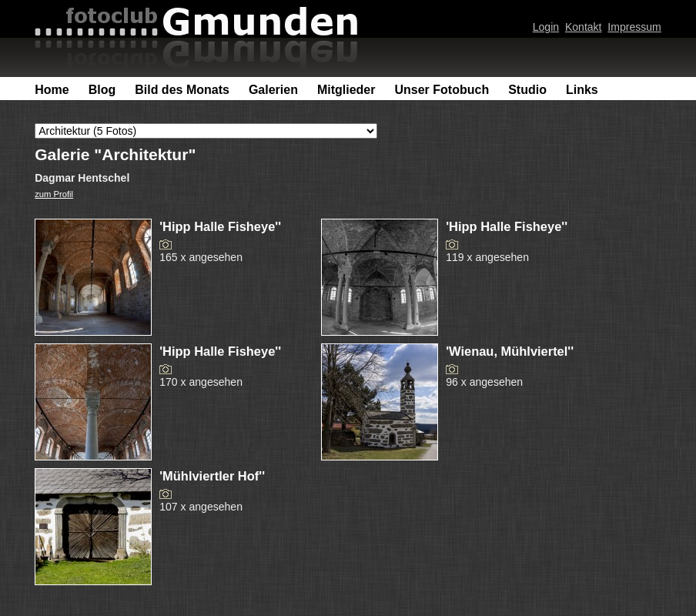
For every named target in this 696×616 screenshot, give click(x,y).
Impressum (634, 27)
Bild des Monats (182, 90)
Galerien (273, 90)
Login (546, 27)
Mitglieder (346, 90)
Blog (102, 90)
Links (582, 90)
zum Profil (54, 194)
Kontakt (584, 27)
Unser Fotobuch (442, 90)
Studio (527, 90)
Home (52, 90)
